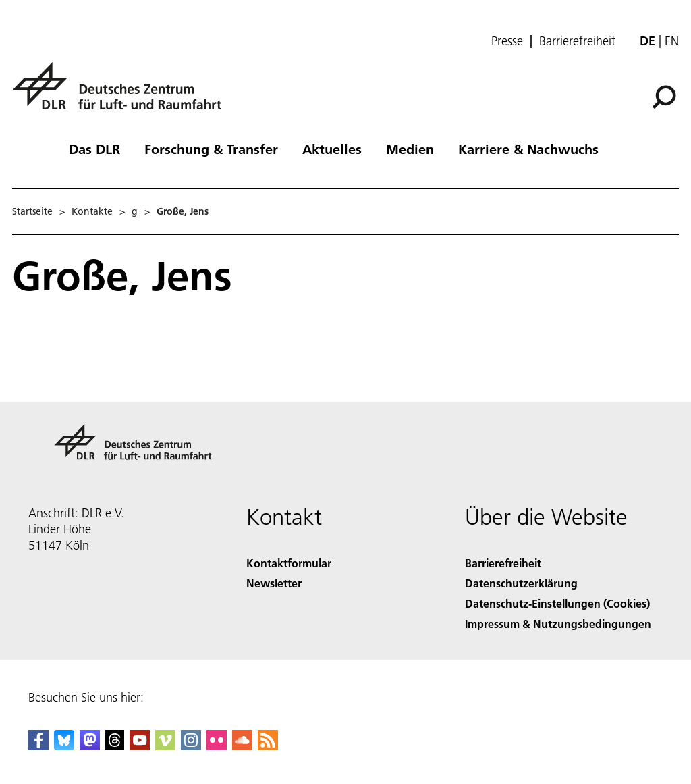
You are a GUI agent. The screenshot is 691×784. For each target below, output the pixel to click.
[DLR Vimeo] (165, 746)
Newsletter (274, 583)
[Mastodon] (90, 746)
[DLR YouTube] (140, 746)
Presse (507, 41)
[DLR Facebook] (38, 746)
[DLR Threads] (115, 746)
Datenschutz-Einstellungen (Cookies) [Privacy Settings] (557, 603)
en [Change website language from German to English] (672, 41)
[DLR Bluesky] (64, 746)
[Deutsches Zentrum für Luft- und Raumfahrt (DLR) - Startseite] (122, 94)
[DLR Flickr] (217, 746)
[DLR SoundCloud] (242, 746)
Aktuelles (332, 149)
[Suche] (664, 97)
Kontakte (92, 211)
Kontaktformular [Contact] (289, 563)
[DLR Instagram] (191, 746)
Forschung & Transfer (211, 149)
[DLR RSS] (268, 746)
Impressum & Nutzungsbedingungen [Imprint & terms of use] (558, 624)
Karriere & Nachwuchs (528, 149)
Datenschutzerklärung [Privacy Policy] (521, 583)
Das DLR (94, 149)
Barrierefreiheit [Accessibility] (503, 563)
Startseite (32, 211)
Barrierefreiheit (577, 41)
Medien (410, 149)
